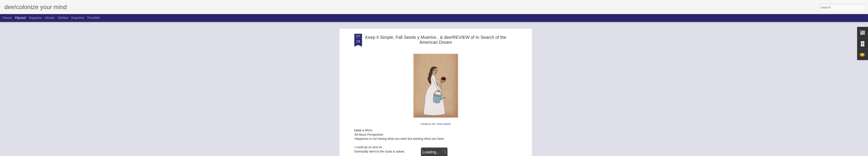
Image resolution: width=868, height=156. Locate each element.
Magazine (35, 18)
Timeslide (93, 18)
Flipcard (20, 18)
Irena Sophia (444, 124)
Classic (7, 18)
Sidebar (63, 18)
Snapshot (78, 18)
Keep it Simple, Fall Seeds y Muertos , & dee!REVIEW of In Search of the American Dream (436, 40)
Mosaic (50, 18)
